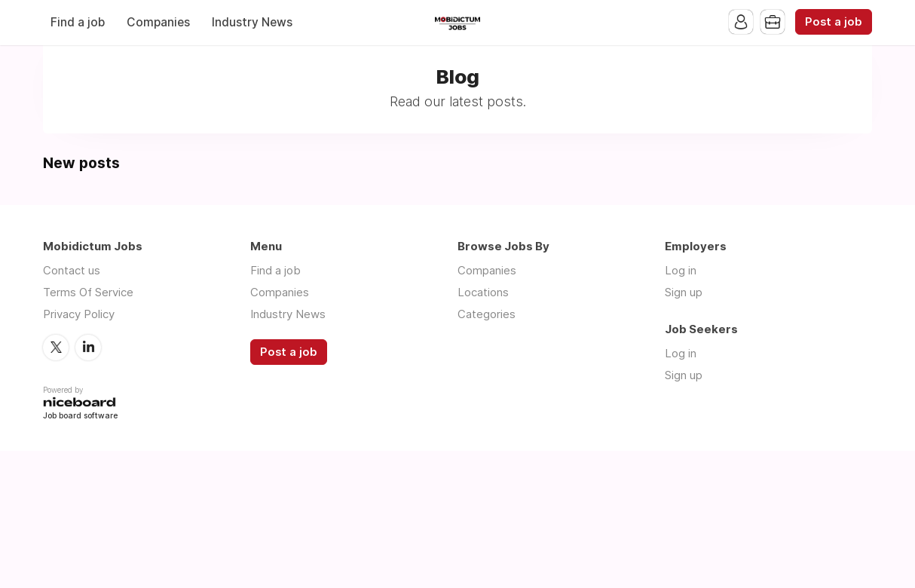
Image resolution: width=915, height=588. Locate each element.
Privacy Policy (79, 314)
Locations (483, 292)
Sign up (684, 292)
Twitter (56, 348)
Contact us (72, 270)
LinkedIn (88, 348)
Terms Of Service (88, 292)
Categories (487, 314)
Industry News (252, 22)
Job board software (80, 416)
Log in (681, 270)
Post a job (834, 22)
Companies (158, 22)
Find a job (78, 22)
